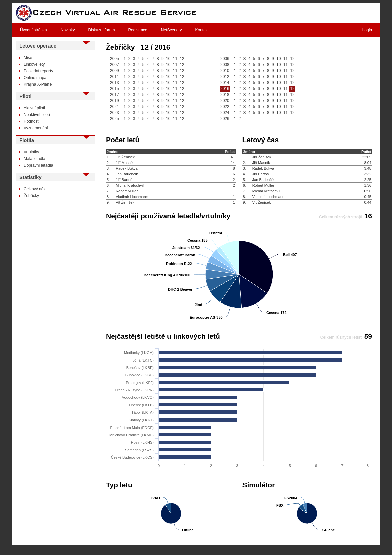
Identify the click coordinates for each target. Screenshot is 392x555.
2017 (115, 95)
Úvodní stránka (34, 30)
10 (168, 59)
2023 (115, 113)
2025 (115, 119)
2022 (225, 107)
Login (367, 30)
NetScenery (171, 30)
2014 (225, 83)
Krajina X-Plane (38, 84)
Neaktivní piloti (37, 115)
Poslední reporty (38, 71)
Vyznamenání (36, 128)
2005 (115, 59)
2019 (115, 101)
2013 (115, 83)
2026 (225, 119)
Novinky (68, 30)
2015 (115, 89)
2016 (225, 89)
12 (182, 59)
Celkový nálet (36, 189)
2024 (225, 113)
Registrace (138, 30)
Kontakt (202, 30)
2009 (115, 71)
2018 (225, 95)
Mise (28, 58)
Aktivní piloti (34, 108)
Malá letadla (35, 159)
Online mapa (35, 78)
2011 (115, 77)
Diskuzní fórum (101, 30)
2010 (225, 71)
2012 (225, 77)
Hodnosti (32, 121)
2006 (225, 59)
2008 (225, 65)
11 (175, 59)
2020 (225, 101)
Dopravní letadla (38, 165)
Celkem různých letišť (341, 337)
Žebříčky (31, 196)
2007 (115, 65)
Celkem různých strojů (341, 217)
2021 (115, 107)
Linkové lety (34, 64)
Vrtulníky (31, 152)
